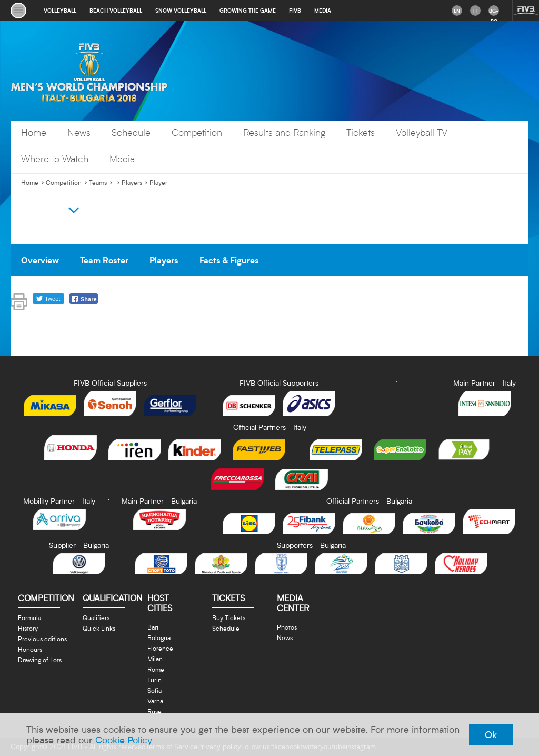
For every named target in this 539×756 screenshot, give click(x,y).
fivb (295, 11)
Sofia (154, 690)
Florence (160, 648)
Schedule (131, 132)
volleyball (60, 11)
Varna (155, 701)
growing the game (248, 11)
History (28, 628)
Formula (29, 617)
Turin (154, 680)
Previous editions (42, 639)
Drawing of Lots (40, 660)
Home (34, 132)
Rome (156, 669)
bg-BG (494, 12)
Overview (40, 260)
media (323, 11)
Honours (30, 649)
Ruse (154, 711)
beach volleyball (116, 11)
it (475, 11)
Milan (155, 659)
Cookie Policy (124, 740)
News (79, 132)
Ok (491, 734)
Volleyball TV (422, 132)
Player (158, 183)
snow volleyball (181, 11)
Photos (287, 627)
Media (122, 159)
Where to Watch (55, 159)
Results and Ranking (284, 132)
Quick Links (99, 628)
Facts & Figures (229, 260)
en (457, 11)
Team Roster (104, 260)
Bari (153, 627)
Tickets (361, 132)
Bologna (159, 637)
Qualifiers (96, 617)
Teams (98, 183)
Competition (197, 132)
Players (132, 183)
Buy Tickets (229, 617)
